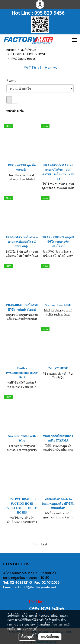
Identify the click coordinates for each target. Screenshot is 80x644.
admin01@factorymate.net (36, 587)
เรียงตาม (12, 81)
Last (44, 544)
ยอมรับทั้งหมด (50, 637)
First (36, 544)
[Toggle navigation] (74, 40)
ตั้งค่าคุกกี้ (27, 637)
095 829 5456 (49, 13)
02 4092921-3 (21, 583)
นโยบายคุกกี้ (30, 629)
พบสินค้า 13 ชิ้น (15, 111)
